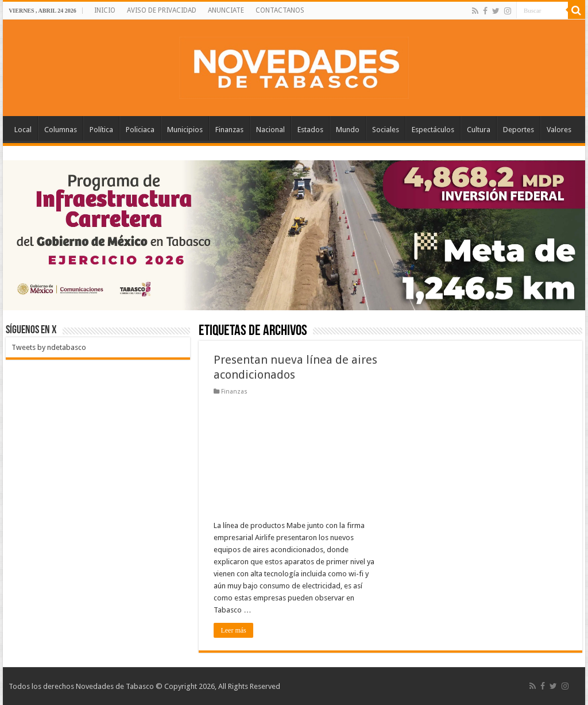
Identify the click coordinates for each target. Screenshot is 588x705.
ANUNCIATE (226, 10)
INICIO (105, 10)
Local (23, 130)
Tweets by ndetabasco (49, 347)
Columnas (61, 130)
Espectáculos (433, 130)
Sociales (386, 130)
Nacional (270, 130)
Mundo (348, 130)
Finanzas (229, 130)
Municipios (185, 130)
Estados (310, 130)
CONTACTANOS (280, 10)
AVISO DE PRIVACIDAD (162, 10)
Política (101, 130)
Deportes (519, 130)
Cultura (479, 130)
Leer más (233, 630)
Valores (559, 130)
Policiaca (140, 130)
